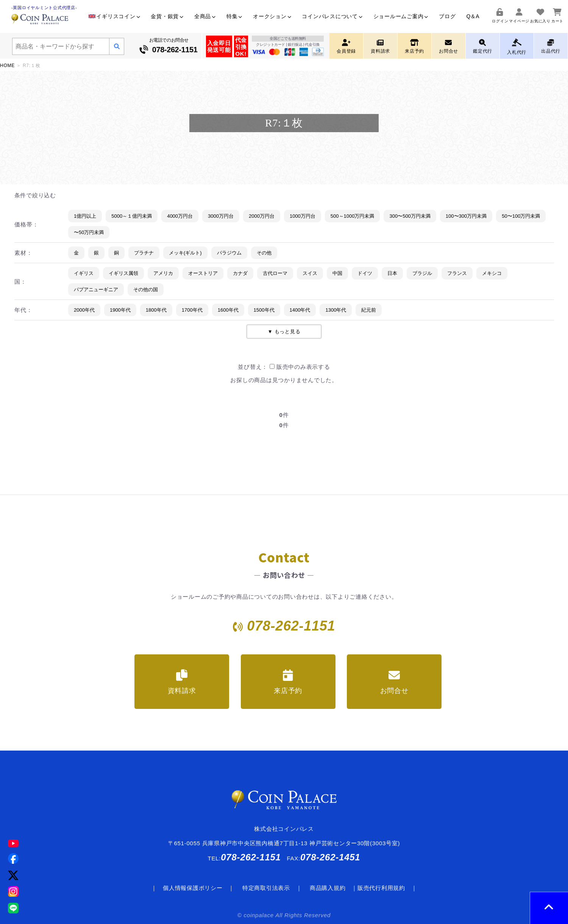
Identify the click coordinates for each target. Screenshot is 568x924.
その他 (264, 253)
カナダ (240, 273)
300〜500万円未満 (410, 216)
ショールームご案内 (401, 16)
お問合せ (394, 682)
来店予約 (288, 682)
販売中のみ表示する (300, 367)
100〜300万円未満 (466, 216)
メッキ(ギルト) (185, 253)
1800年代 (156, 310)
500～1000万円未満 (353, 216)
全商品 (205, 16)
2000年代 (84, 310)
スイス (310, 273)
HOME (7, 66)
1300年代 (336, 310)
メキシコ (492, 273)
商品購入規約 (328, 888)
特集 (234, 16)
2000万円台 (262, 216)
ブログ (447, 16)
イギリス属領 (123, 273)
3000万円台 (221, 216)
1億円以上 (85, 216)
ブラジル (422, 273)
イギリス (84, 273)
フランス (457, 273)
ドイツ (365, 273)
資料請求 (182, 682)
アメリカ (163, 273)
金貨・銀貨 (167, 16)
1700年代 (192, 310)
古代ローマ (275, 273)
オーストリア (203, 273)
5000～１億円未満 (132, 216)
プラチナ (144, 253)
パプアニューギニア (96, 290)
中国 (337, 273)
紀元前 (369, 310)
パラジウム (229, 253)
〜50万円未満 (89, 232)
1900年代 (120, 310)
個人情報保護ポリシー (193, 888)
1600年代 (228, 310)
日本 (392, 273)
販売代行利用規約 (381, 888)
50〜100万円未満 (521, 216)
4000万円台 (180, 216)
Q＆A (473, 16)
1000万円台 (303, 216)
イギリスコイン (114, 16)
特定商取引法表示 (266, 888)
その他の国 (146, 290)
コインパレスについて (332, 16)
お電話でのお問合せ (169, 47)
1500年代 (264, 310)
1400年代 (300, 310)
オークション (272, 16)
